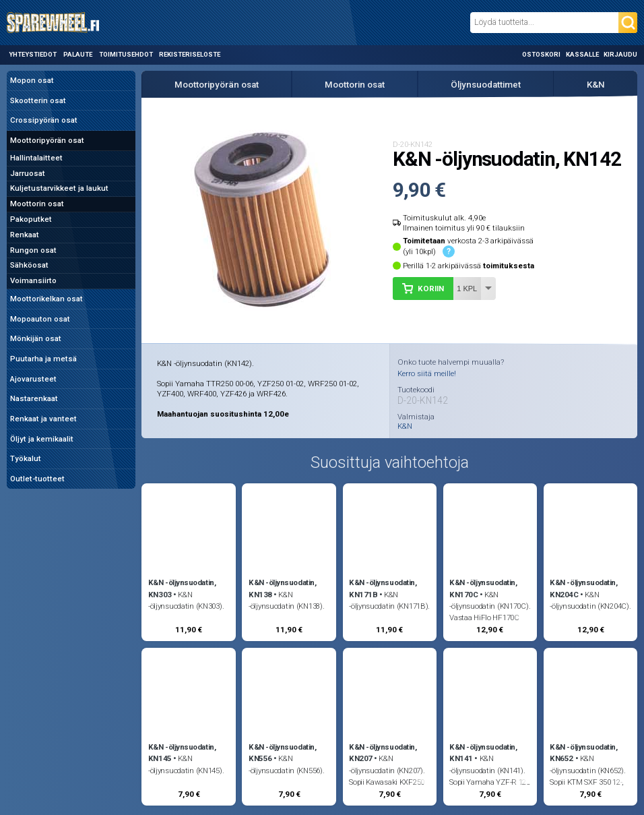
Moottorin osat (37, 204)
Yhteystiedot (33, 54)
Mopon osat (32, 80)
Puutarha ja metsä (43, 359)
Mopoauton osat (40, 319)
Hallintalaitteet (36, 158)
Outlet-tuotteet (37, 479)
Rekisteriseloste (190, 54)
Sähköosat (29, 265)
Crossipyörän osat (44, 120)
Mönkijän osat (36, 338)
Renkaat (25, 235)
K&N (596, 85)
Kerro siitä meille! (427, 373)
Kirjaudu (620, 54)
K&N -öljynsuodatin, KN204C (583, 588)
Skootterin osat (38, 100)
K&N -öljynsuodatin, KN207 (383, 753)
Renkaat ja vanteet (43, 419)
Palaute (78, 54)
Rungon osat (33, 250)
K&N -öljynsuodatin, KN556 (282, 753)
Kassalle (582, 54)
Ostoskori (541, 54)
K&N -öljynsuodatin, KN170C (483, 588)
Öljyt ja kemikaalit (42, 439)
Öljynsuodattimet (486, 85)
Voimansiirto (33, 280)
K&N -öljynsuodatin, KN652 (583, 753)
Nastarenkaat (34, 398)
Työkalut (26, 458)
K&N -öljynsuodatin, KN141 (483, 753)
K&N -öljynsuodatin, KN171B (383, 588)
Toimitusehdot (126, 54)
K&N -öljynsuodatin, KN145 (182, 753)
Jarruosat (28, 173)
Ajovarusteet (33, 379)
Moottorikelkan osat (46, 299)
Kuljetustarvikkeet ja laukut (59, 188)
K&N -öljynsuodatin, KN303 (182, 588)
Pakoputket (31, 219)
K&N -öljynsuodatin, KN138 (282, 588)
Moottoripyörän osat (47, 140)
